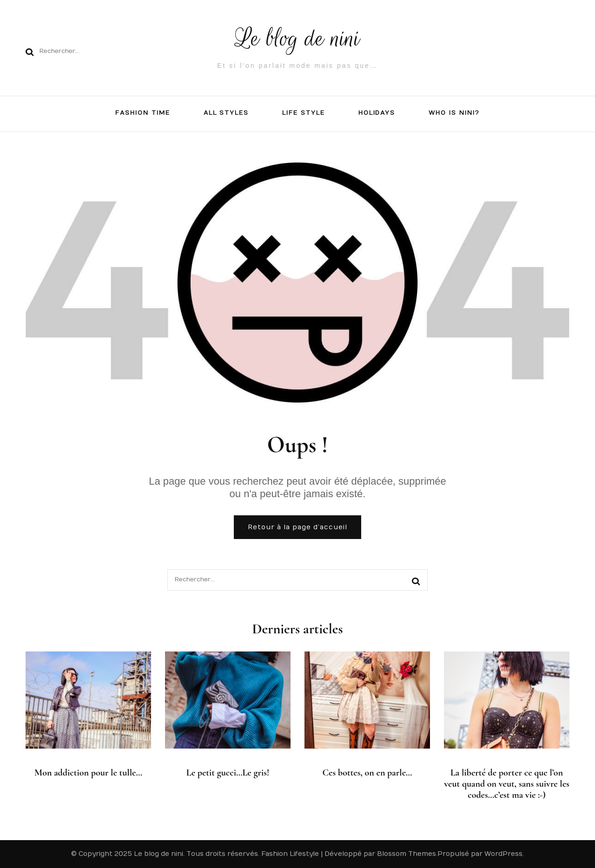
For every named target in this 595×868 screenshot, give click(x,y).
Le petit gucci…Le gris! (228, 773)
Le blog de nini (298, 38)
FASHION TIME (142, 113)
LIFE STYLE (304, 113)
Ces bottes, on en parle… (367, 773)
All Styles (226, 113)
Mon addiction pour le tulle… (88, 773)
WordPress (503, 854)
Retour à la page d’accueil (297, 527)
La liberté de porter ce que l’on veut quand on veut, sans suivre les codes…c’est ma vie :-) (507, 784)
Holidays (377, 113)
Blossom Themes (407, 854)
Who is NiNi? (454, 113)
